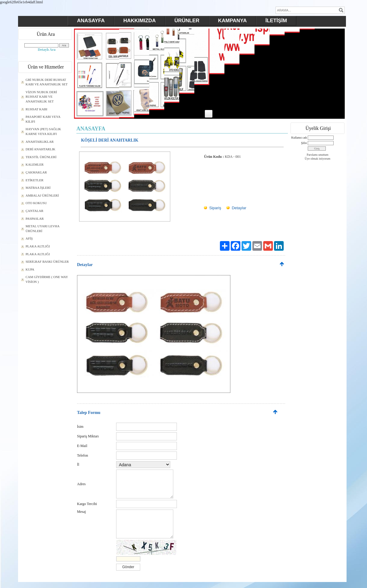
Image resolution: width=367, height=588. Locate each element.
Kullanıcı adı (299, 138)
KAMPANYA (232, 21)
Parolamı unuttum (318, 155)
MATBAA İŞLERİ (38, 188)
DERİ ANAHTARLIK (40, 149)
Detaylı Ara (47, 50)
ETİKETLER (34, 180)
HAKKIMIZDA (140, 21)
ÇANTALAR (34, 211)
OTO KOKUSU (36, 203)
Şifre (304, 143)
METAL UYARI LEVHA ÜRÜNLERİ (43, 228)
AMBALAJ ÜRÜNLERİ (42, 195)
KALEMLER (35, 164)
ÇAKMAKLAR (36, 172)
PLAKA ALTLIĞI (38, 246)
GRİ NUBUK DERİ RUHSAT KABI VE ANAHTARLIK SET (47, 82)
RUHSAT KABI (36, 109)
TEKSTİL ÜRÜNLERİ (41, 157)
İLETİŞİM (276, 21)
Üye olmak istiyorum (318, 159)
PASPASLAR (35, 219)
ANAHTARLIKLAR (40, 142)
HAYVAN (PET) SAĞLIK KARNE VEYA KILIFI (43, 131)
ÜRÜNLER (187, 21)
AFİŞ (29, 238)
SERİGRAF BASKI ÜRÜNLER (47, 262)
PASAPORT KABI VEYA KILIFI (43, 119)
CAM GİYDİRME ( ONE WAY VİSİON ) (47, 279)
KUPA (30, 269)
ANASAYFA (91, 21)
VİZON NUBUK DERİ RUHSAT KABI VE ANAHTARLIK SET (41, 97)
